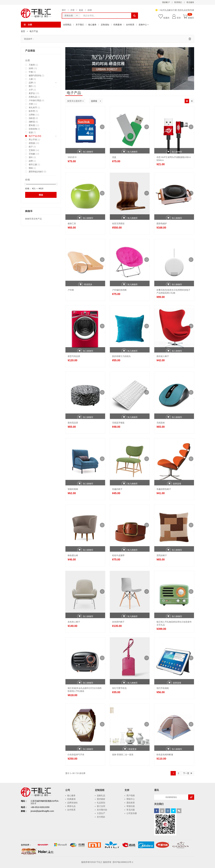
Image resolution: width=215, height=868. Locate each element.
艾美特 (32, 150)
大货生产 (101, 813)
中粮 (31, 72)
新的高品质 (73, 423)
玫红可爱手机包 (119, 688)
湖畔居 (32, 122)
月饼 (72, 10)
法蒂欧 (32, 115)
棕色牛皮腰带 (118, 555)
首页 (23, 31)
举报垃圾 (131, 806)
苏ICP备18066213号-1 (123, 862)
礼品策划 (101, 803)
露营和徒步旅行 (36, 172)
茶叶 (64, 10)
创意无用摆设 (118, 223)
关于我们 (80, 25)
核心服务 (92, 25)
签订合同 (101, 806)
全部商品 (67, 25)
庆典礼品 (33, 97)
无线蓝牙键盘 (118, 423)
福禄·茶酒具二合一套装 (123, 755)
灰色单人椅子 (74, 622)
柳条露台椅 (73, 555)
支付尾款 (101, 817)
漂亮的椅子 (162, 555)
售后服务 (190, 2)
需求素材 (101, 799)
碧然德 (32, 143)
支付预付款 (102, 810)
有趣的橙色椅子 (164, 489)
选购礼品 (101, 795)
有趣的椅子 (117, 489)
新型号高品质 (74, 356)
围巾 (31, 86)
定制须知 (105, 25)
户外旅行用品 (35, 100)
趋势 (31, 161)
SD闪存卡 (72, 157)
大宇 (31, 90)
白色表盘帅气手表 (76, 755)
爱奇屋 (32, 125)
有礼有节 (33, 108)
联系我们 (178, 2)
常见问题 (131, 810)
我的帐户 (166, 2)
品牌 (31, 83)
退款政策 (131, 803)
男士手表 (33, 140)
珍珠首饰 (33, 129)
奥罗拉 (32, 93)
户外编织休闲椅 (119, 290)
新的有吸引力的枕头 (121, 356)
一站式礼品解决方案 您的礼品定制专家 (176, 10)
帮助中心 (131, 799)
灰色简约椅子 (118, 622)
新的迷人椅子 (163, 356)
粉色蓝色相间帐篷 (165, 755)
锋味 (31, 168)
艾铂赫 (32, 154)
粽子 (31, 147)
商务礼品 (71, 806)
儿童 (31, 79)
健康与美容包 (35, 75)
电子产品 (33, 136)
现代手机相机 (163, 688)
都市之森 (33, 164)
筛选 (41, 195)
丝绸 (90, 10)
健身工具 (72, 223)
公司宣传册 (132, 813)
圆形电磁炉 (162, 223)
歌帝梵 (32, 111)
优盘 (114, 157)
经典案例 (118, 25)
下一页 (186, 773)
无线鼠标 (161, 423)
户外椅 (71, 290)
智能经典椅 (73, 489)
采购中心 (143, 25)
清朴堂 (32, 118)
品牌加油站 (72, 803)
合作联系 (130, 25)
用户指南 (131, 795)
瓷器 (81, 10)
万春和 (32, 65)
